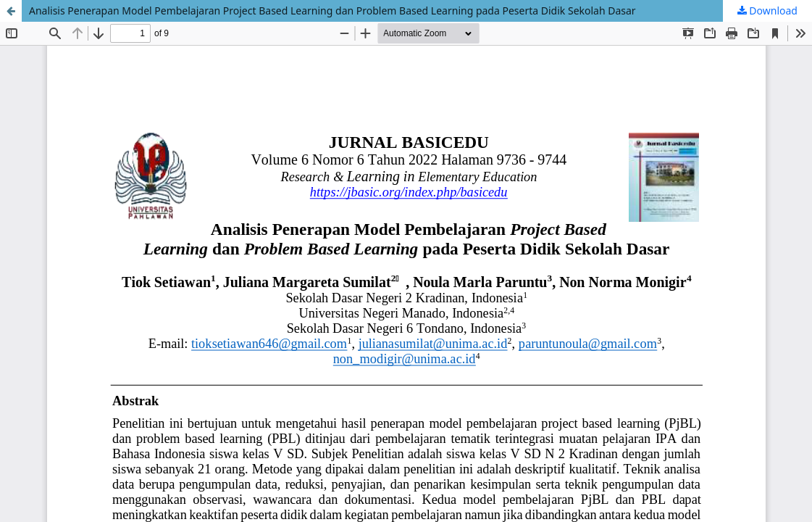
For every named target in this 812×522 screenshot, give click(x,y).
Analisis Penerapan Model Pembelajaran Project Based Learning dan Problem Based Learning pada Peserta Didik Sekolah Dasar (332, 11)
